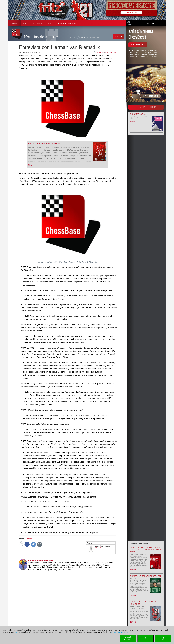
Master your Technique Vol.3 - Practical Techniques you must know (146, 550)
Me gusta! (100, 52)
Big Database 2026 (139, 114)
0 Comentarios (110, 52)
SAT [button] (51, 23)
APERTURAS (39, 23)
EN (93, 38)
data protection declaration (120, 632)
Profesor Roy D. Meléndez (41, 560)
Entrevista (29, 538)
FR (98, 38)
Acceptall (163, 638)
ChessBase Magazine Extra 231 (145, 576)
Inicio (26, 23)
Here (16, 632)
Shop (15, 23)
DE (90, 38)
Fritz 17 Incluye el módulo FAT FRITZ (46, 143)
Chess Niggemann (102, 548)
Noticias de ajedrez (41, 37)
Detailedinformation (128, 638)
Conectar (149, 24)
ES (95, 38)
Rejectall (146, 638)
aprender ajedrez (67, 23)
